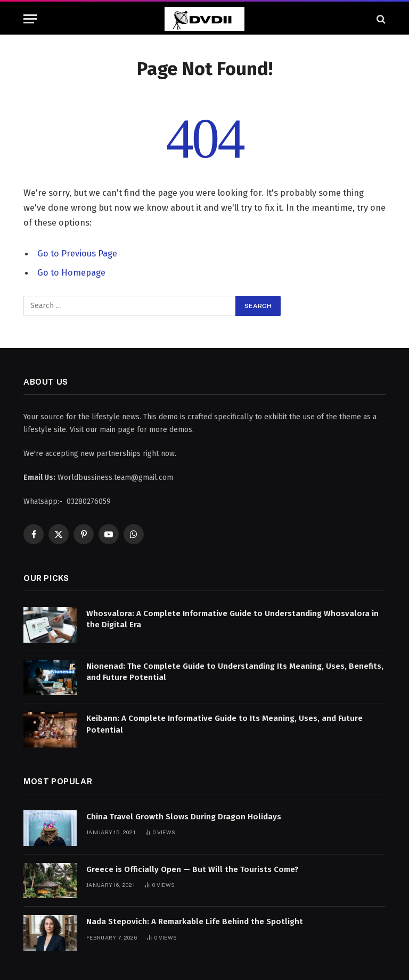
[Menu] (30, 19)
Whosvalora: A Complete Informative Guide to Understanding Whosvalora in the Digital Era (232, 619)
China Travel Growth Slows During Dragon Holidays (184, 817)
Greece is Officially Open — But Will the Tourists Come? (193, 869)
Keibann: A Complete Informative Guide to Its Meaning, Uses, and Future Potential (224, 724)
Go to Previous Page (77, 253)
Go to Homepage (71, 272)
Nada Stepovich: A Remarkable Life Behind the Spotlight (195, 921)
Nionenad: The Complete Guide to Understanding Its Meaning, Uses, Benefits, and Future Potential (235, 672)
